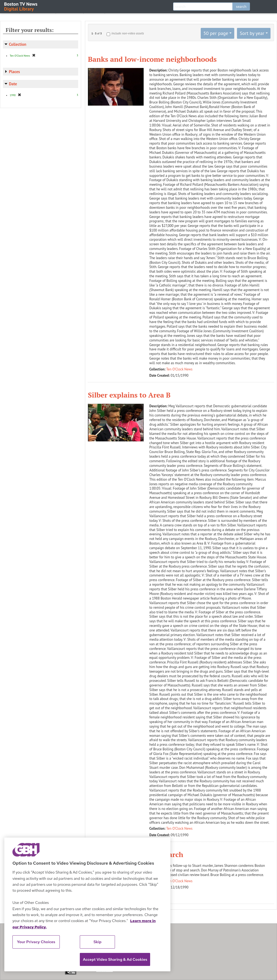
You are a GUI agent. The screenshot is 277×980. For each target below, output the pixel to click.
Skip (98, 942)
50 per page (216, 33)
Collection (18, 44)
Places (14, 72)
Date (13, 84)
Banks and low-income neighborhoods (152, 59)
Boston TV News (21, 6)
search (241, 6)
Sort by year (252, 33)
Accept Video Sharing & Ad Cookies (115, 959)
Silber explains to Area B (129, 395)
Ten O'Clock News (179, 369)
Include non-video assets (128, 33)
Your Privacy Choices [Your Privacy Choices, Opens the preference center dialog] (36, 942)
